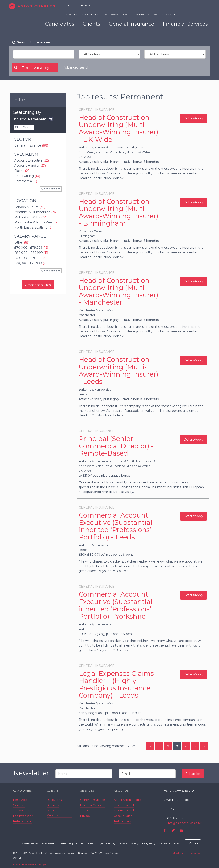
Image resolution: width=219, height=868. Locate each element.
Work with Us (90, 14)
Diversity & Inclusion (145, 14)
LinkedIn (181, 830)
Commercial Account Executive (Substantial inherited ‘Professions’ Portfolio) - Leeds (115, 526)
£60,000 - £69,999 (30, 258)
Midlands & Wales (30, 217)
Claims (22, 171)
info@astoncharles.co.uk (185, 823)
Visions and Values (126, 810)
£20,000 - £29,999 (30, 263)
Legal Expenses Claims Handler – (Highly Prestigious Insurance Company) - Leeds (116, 684)
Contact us (169, 14)
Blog (126, 14)
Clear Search (24, 127)
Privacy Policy (196, 853)
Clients (92, 24)
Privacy (85, 816)
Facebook (165, 830)
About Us (71, 14)
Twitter (173, 830)
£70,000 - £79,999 (31, 248)
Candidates (60, 24)
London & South (30, 207)
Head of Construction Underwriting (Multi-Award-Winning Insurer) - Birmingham (118, 212)
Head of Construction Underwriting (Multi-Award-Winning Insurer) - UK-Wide (118, 128)
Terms (84, 810)
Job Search (21, 810)
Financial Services (185, 24)
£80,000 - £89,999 (31, 253)
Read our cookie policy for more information (73, 843)
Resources (21, 800)
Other (22, 242)
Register (86, 5)
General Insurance (132, 24)
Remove (51, 119)
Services (19, 805)
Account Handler (30, 166)
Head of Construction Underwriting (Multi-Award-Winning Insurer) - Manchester (118, 291)
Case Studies (123, 816)
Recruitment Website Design (30, 865)
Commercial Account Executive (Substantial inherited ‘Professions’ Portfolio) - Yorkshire (115, 605)
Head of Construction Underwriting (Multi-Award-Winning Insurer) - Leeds (118, 370)
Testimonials (122, 821)
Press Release (110, 14)
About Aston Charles (128, 800)
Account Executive (32, 160)
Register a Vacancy (54, 813)
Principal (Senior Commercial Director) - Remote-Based (116, 446)
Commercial (26, 181)
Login (71, 5)
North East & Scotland (33, 227)
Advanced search (77, 67)
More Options (51, 189)
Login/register (23, 816)
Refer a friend (23, 821)
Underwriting (27, 176)
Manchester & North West (37, 222)
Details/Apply (193, 118)
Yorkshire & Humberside (35, 212)
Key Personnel (124, 805)
